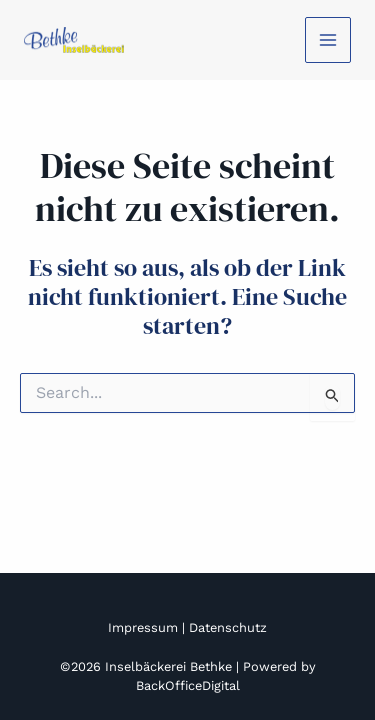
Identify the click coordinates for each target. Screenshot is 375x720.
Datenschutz (228, 627)
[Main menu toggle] (328, 40)
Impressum (143, 627)
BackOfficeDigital (188, 685)
